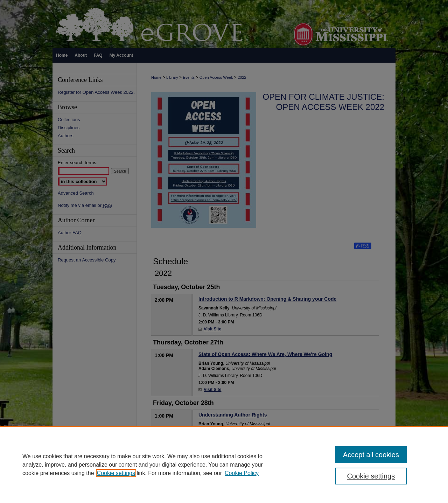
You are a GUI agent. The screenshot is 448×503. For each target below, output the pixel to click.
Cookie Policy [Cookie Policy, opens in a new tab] (242, 473)
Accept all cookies (371, 455)
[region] (224, 464)
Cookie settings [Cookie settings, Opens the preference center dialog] (371, 476)
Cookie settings (116, 473)
